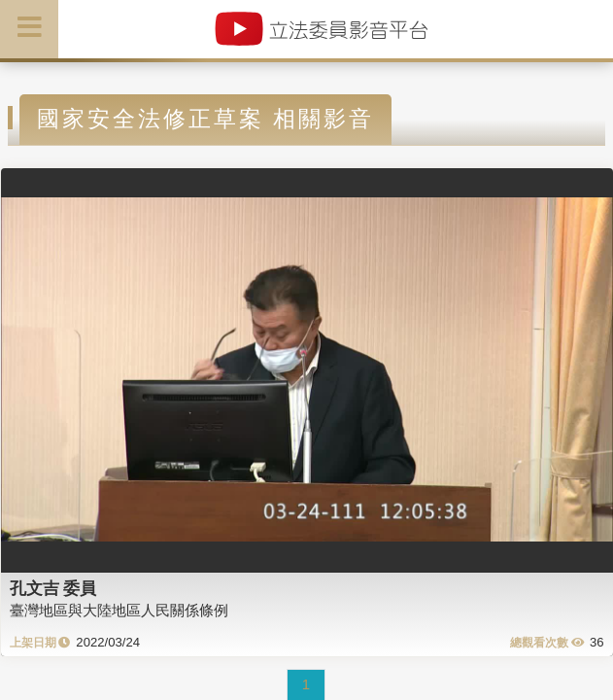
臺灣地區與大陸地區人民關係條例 (119, 610)
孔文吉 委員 (53, 588)
